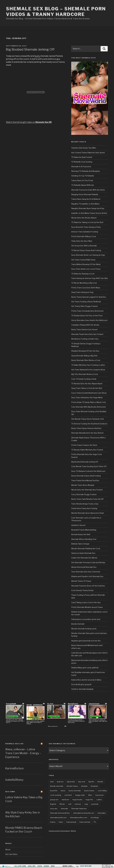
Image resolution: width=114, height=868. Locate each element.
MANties (73, 831)
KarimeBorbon (14, 768)
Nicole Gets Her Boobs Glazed (84, 218)
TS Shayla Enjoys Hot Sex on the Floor (87, 316)
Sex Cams (10, 792)
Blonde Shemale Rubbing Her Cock (86, 548)
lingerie (53, 804)
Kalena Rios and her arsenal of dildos (86, 680)
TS (95, 822)
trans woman (85, 822)
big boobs (71, 782)
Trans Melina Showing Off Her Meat (86, 264)
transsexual (71, 822)
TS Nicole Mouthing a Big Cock (84, 283)
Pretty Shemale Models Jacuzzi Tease (87, 607)
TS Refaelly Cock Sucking (82, 162)
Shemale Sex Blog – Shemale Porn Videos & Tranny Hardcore (56, 12)
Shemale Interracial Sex (60, 813)
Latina (99, 800)
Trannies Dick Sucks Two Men (84, 148)
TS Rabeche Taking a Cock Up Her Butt (87, 222)
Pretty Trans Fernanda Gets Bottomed (87, 311)
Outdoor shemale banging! (82, 689)
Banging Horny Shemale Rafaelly (85, 194)
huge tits (89, 800)
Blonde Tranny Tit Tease (81, 581)
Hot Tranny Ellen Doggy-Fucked (84, 306)
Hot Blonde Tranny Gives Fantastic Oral (87, 419)
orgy (86, 804)
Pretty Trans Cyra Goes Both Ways (86, 288)
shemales (102, 813)
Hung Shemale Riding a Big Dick (84, 356)
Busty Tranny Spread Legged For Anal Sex (89, 297)
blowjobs (94, 786)
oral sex (78, 804)
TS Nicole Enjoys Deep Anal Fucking (86, 250)
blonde (100, 782)
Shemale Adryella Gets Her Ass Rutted (87, 433)
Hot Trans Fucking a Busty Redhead (86, 302)
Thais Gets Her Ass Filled (82, 241)
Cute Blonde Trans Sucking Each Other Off (89, 466)
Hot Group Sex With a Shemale (84, 246)
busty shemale (75, 791)
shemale (64, 809)
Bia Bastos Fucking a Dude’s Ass (85, 339)
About (8, 849)
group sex (54, 800)
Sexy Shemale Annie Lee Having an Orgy (88, 255)
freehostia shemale (54, 831)
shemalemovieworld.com (84, 813)
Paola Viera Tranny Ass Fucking (84, 508)
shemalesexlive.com (79, 817)
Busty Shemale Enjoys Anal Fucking (86, 476)
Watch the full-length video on (29, 122)
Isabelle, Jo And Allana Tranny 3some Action (89, 213)
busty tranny (89, 791)
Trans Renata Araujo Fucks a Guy (85, 504)
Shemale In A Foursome (81, 167)
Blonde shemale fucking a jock (84, 629)
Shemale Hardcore (79, 809)
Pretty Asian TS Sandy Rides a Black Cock (89, 402)
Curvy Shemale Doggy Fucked (84, 494)
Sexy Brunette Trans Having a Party (86, 227)
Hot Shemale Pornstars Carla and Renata (88, 562)
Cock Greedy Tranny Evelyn (82, 590)
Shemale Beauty (65, 831)
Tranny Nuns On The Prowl (82, 180)
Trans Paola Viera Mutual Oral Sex (85, 480)
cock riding (102, 791)
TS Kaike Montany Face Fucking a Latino (88, 365)
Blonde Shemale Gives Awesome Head (87, 513)
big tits (91, 782)
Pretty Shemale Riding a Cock (84, 236)
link (112, 829)
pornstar (95, 804)
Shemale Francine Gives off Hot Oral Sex (88, 586)
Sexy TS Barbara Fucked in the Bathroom (88, 471)
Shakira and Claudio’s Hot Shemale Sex (87, 576)
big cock (82, 782)
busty (37, 56)
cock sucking (56, 795)
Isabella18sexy (14, 780)
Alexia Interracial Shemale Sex (84, 567)
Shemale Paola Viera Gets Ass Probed (87, 334)
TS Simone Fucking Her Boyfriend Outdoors (89, 424)
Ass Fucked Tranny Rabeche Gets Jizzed (88, 153)
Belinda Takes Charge (80, 544)
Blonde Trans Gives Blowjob (83, 485)
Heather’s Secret (78, 525)
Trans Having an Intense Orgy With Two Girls (90, 278)
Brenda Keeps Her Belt (81, 534)
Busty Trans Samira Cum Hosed (84, 329)
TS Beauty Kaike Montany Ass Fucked (87, 450)
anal (52, 782)
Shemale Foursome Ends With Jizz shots (88, 190)
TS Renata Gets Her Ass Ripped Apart (87, 384)
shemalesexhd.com (58, 817)
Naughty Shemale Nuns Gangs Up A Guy (88, 208)
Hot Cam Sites (11, 854)
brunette (54, 791)
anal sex (60, 782)
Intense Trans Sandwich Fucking (85, 232)
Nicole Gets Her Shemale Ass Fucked (87, 490)
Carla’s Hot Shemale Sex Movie (84, 558)
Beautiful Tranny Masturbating (84, 530)
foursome (99, 795)
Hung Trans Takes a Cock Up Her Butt (87, 388)
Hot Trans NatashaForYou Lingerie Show (88, 370)
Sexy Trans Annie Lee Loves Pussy (86, 269)
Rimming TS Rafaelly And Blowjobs (86, 171)
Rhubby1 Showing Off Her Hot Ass (85, 351)
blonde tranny (72, 786)
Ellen (90, 795)
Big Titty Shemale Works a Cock (85, 374)
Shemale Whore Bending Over (84, 539)
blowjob (84, 786)
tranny (53, 822)
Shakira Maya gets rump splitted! (85, 668)
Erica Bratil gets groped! (81, 684)
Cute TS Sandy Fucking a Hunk (84, 379)
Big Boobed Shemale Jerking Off (30, 49)
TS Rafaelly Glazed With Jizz (83, 185)
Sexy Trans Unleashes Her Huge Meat (87, 397)
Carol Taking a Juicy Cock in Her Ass (86, 602)
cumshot (68, 795)
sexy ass (54, 809)
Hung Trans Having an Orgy (82, 292)
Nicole (62, 804)
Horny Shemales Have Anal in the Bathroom (89, 320)
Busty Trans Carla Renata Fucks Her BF (87, 499)
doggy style (80, 795)
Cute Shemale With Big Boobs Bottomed (88, 407)
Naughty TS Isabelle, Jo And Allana (85, 204)
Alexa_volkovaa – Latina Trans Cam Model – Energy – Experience (23, 753)
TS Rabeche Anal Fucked (82, 157)
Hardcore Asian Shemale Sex (83, 553)
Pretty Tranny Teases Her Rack (84, 445)
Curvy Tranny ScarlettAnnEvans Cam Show (89, 393)
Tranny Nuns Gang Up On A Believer (86, 199)
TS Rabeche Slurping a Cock (83, 274)
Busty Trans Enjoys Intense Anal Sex (86, 428)
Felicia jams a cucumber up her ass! (86, 619)
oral (70, 804)
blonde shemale (78, 624)
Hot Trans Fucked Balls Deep (83, 260)
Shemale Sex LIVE (14, 744)
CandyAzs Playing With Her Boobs (85, 325)
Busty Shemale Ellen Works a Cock (86, 360)
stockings (95, 817)
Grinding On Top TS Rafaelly (83, 176)
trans (61, 822)
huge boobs (77, 800)
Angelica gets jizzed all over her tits (86, 641)
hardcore (65, 800)
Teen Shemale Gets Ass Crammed (86, 572)
